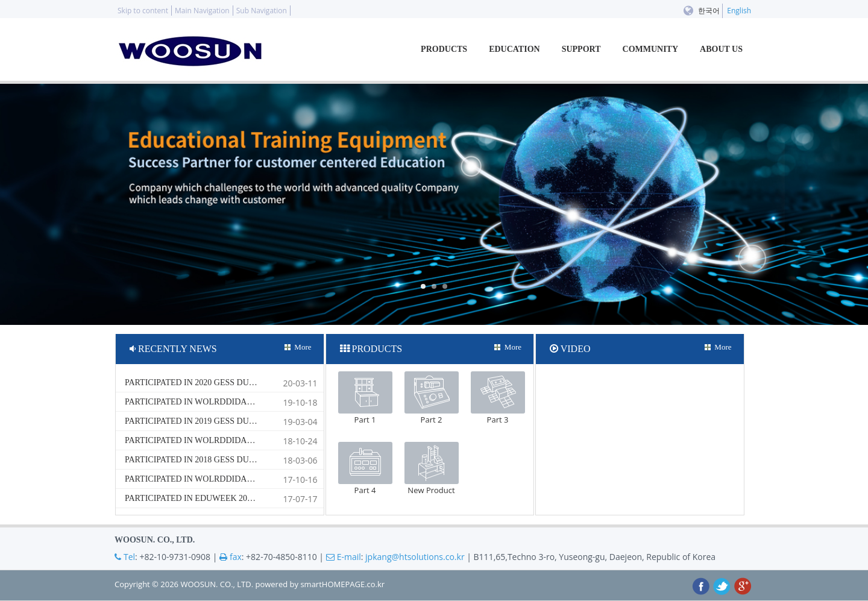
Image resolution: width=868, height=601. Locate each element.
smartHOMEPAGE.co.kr (342, 584)
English (739, 11)
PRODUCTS (444, 49)
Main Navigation (202, 11)
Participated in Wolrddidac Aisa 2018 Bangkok (231, 440)
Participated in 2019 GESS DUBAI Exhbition (218, 421)
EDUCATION (514, 49)
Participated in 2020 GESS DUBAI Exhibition (219, 382)
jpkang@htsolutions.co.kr (415, 557)
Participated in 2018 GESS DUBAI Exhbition (218, 460)
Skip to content (143, 11)
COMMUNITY (651, 49)
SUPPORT (581, 49)
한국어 (709, 11)
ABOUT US (721, 49)
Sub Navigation (262, 11)
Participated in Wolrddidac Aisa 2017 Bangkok (231, 479)
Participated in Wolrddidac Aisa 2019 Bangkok (231, 402)
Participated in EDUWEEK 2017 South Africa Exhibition (247, 498)
